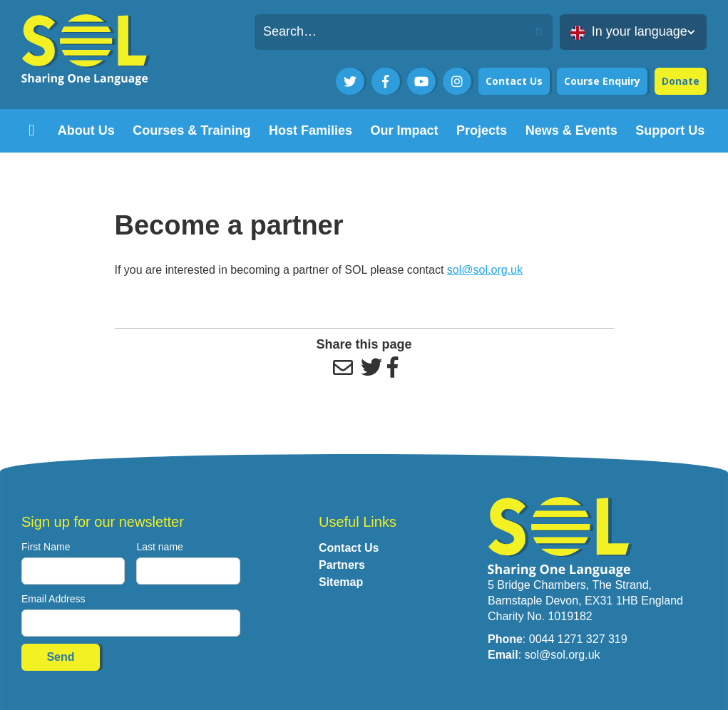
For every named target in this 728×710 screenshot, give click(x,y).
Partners (342, 565)
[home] (31, 131)
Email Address (53, 599)
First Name (46, 547)
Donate (681, 81)
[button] (633, 32)
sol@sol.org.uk (485, 270)
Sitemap (341, 582)
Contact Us (514, 81)
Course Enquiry (602, 81)
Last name (159, 547)
